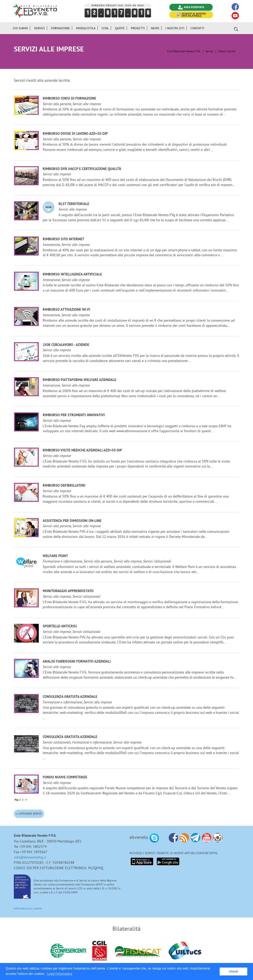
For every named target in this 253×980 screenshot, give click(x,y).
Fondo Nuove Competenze (65, 777)
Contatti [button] (197, 28)
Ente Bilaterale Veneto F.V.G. (184, 51)
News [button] (155, 28)
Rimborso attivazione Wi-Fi (66, 310)
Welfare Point (55, 556)
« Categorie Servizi (29, 814)
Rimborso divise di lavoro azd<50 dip (75, 134)
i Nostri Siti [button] (175, 28)
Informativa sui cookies (28, 908)
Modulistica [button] (86, 28)
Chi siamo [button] (20, 28)
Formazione (60, 28)
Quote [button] (120, 28)
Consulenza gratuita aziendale (70, 697)
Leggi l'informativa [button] (59, 974)
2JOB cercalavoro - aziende (66, 345)
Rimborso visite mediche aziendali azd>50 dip (82, 451)
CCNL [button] (105, 28)
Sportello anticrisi (60, 626)
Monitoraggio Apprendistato (68, 591)
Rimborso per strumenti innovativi (74, 415)
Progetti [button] (138, 28)
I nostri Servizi (227, 51)
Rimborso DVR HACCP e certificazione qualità (82, 169)
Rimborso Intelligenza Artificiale (72, 275)
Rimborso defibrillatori (64, 486)
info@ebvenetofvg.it (30, 857)
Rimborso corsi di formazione (69, 99)
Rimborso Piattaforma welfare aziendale (79, 380)
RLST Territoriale (74, 204)
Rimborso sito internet (63, 239)
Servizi (209, 51)
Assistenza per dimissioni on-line (72, 521)
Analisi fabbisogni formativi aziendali (77, 662)
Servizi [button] (39, 28)
